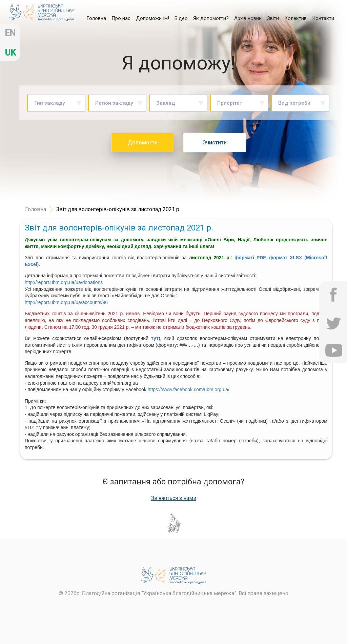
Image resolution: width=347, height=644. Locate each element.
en (10, 33)
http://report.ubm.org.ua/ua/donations (64, 282)
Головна (96, 18)
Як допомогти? (211, 18)
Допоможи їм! (152, 18)
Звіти (273, 18)
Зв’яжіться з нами (174, 498)
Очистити (215, 143)
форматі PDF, (251, 258)
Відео (181, 18)
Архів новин (248, 18)
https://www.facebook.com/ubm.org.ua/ (189, 389)
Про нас (121, 18)
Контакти (323, 18)
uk (10, 53)
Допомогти (143, 143)
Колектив (295, 18)
